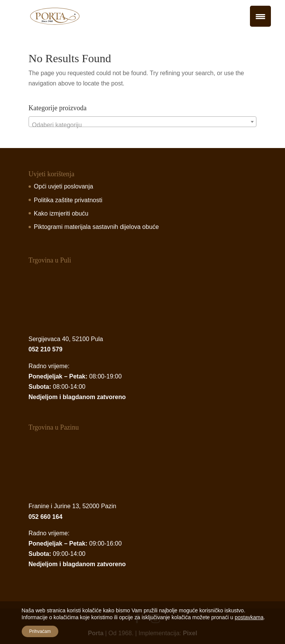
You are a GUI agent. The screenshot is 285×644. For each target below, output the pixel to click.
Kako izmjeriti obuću (61, 213)
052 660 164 (46, 517)
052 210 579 (46, 349)
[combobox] (142, 122)
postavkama (249, 617)
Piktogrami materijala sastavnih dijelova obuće (96, 227)
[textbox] (142, 125)
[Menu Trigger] (260, 16)
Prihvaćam (40, 631)
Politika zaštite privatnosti (68, 200)
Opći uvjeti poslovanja (64, 186)
